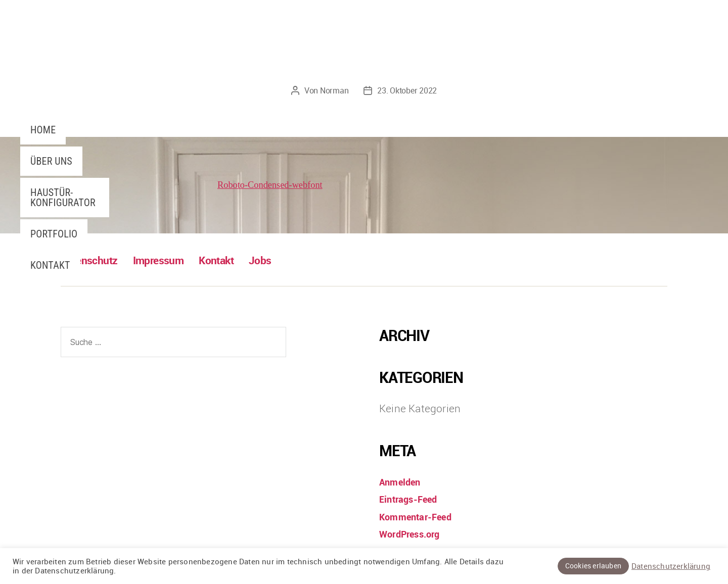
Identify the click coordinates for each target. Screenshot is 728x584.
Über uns (51, 161)
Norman (334, 90)
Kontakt (50, 265)
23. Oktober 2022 (407, 90)
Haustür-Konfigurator (63, 198)
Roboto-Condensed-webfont (278, 185)
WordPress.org (415, 533)
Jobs (283, 260)
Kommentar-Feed (421, 516)
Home (43, 130)
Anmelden (404, 481)
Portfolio (54, 234)
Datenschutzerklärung (671, 566)
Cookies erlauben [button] (593, 566)
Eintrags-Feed (414, 499)
